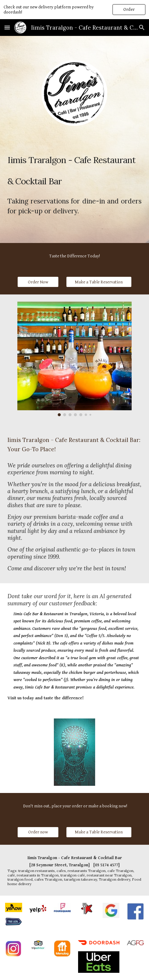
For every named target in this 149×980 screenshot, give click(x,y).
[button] (7, 27)
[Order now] (38, 832)
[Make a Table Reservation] (99, 282)
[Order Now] (38, 282)
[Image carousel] (74, 359)
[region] (74, 10)
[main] (74, 166)
